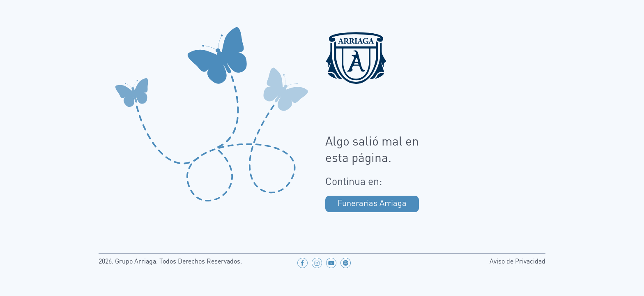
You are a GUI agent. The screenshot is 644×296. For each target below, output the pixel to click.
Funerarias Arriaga (372, 204)
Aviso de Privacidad (517, 262)
